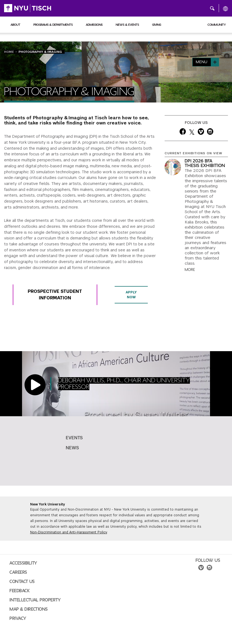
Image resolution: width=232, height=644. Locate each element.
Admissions (94, 25)
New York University (48, 504)
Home (9, 52)
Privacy (18, 619)
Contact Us (22, 582)
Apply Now (131, 295)
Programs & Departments (53, 25)
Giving (157, 25)
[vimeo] (201, 133)
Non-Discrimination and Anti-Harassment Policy (69, 532)
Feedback (20, 591)
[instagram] (210, 133)
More (190, 270)
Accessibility (23, 563)
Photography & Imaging (40, 52)
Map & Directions (29, 609)
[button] (212, 8)
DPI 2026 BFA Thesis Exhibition (205, 163)
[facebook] (183, 133)
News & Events (127, 25)
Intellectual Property (35, 600)
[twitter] (192, 133)
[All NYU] (225, 8)
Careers (18, 572)
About (15, 25)
